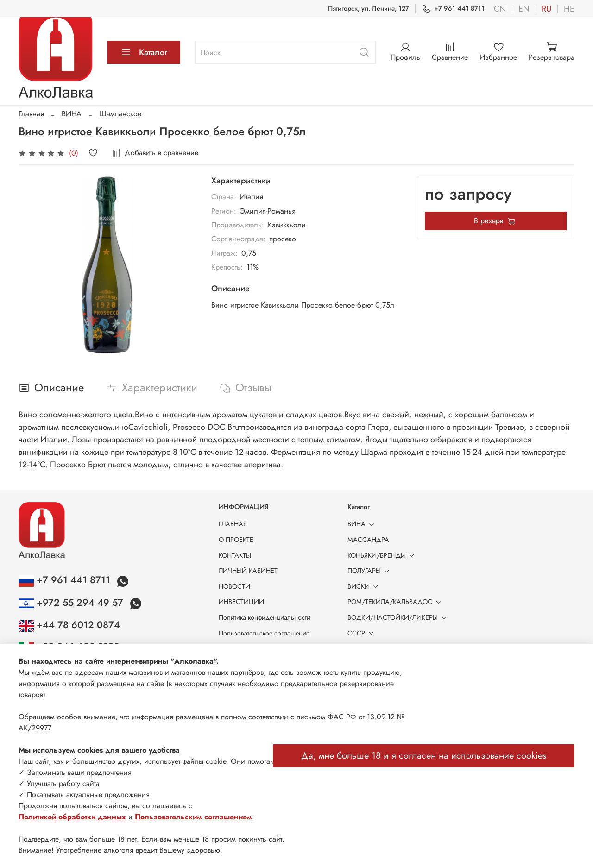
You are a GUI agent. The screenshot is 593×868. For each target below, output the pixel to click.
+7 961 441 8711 (453, 9)
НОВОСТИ (234, 586)
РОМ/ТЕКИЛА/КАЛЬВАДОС (396, 602)
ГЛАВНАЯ (233, 524)
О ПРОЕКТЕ (236, 540)
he (569, 9)
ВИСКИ (365, 586)
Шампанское (120, 114)
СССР (362, 633)
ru (546, 9)
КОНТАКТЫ (235, 555)
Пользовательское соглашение (264, 633)
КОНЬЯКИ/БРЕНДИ (383, 555)
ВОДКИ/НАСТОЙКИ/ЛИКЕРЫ (399, 617)
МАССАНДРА (368, 540)
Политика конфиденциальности (265, 617)
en (524, 9)
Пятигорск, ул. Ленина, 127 (369, 8)
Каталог (144, 52)
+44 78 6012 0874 (69, 625)
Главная (31, 114)
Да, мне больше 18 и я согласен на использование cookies (424, 756)
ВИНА (72, 114)
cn (500, 9)
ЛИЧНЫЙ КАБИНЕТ (248, 571)
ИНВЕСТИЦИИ (241, 602)
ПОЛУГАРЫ (370, 571)
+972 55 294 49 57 (72, 603)
